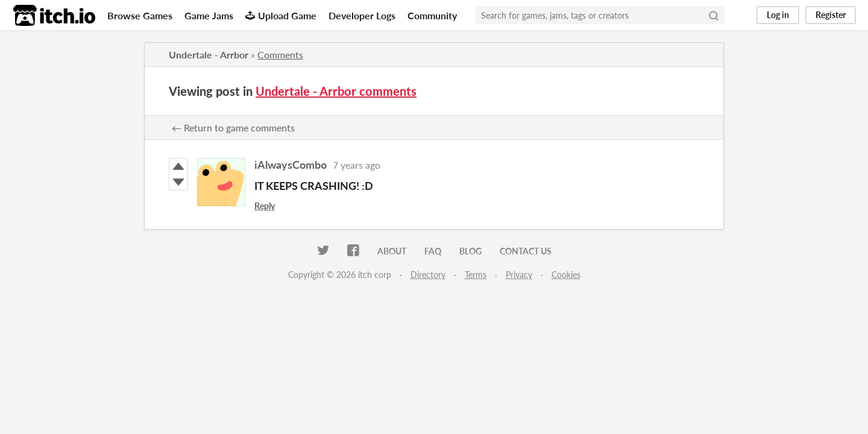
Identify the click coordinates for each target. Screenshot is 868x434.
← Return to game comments (233, 127)
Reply (265, 206)
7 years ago (357, 165)
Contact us (526, 251)
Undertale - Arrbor (209, 55)
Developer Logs (362, 15)
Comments (280, 55)
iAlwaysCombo (291, 165)
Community (432, 15)
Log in (778, 15)
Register (831, 15)
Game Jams (209, 15)
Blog (470, 251)
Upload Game (281, 15)
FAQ (433, 251)
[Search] (714, 15)
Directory (428, 275)
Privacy (519, 275)
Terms (476, 275)
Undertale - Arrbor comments (336, 91)
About (392, 251)
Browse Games (140, 15)
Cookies (566, 275)
